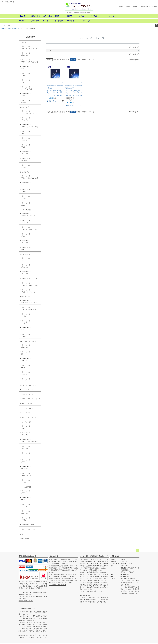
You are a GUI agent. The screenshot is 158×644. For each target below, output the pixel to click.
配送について (54, 556)
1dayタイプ (24, 42)
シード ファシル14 (27, 408)
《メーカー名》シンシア (26, 81)
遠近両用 (70, 16)
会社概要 (155, 7)
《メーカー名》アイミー (26, 360)
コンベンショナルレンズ (28, 386)
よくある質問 (59, 21)
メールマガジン (146, 7)
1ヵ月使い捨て (47, 16)
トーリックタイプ (26, 210)
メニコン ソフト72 (27, 394)
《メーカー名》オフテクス (26, 468)
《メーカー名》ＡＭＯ (26, 427)
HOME (2, 28)
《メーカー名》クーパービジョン (27, 88)
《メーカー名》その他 (26, 101)
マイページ (111, 16)
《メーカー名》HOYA (26, 366)
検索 (156, 25)
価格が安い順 (57, 60)
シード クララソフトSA (29, 417)
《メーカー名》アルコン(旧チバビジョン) (30, 61)
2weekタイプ (24, 107)
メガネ (22, 534)
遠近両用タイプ (25, 254)
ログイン (121, 7)
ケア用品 (94, 16)
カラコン (82, 16)
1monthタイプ (25, 172)
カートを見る (87, 21)
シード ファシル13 (27, 403)
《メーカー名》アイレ (26, 74)
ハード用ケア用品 (26, 487)
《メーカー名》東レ (26, 353)
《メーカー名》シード (26, 68)
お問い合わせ (115, 556)
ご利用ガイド (136, 7)
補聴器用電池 (24, 539)
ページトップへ (137, 551)
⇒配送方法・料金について (58, 585)
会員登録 (128, 7)
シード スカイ (26, 413)
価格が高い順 (66, 60)
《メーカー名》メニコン (26, 95)
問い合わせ (70, 21)
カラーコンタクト (26, 297)
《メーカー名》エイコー (26, 204)
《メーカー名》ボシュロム (26, 54)
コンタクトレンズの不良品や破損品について (94, 556)
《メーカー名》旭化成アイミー (26, 474)
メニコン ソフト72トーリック (31, 399)
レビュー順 (91, 60)
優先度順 (84, 60)
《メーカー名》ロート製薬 (26, 153)
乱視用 (57, 16)
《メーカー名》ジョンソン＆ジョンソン (29, 47)
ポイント (46, 21)
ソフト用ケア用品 (26, 422)
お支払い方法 (35, 21)
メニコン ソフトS (27, 390)
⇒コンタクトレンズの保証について (91, 591)
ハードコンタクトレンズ (12, 28)
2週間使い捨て (35, 16)
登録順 (78, 60)
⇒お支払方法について (26, 601)
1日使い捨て (22, 16)
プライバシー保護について (27, 608)
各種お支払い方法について (27, 556)
